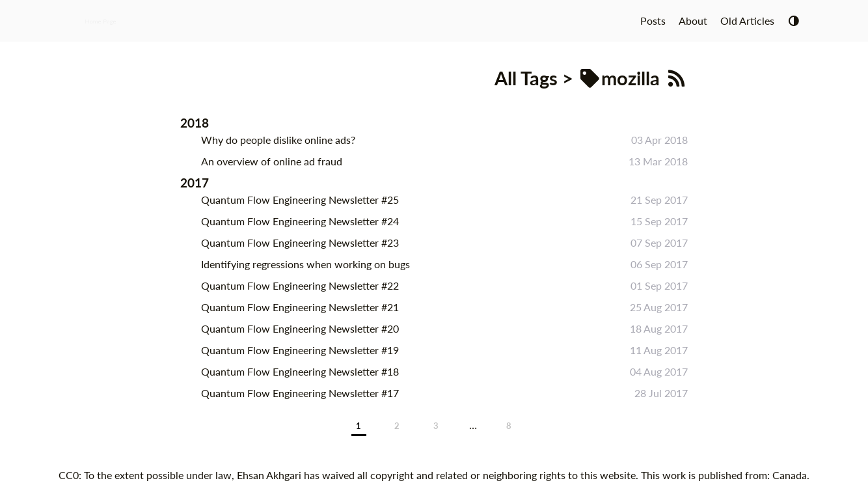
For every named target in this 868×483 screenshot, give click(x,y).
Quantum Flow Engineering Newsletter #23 (300, 242)
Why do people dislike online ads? (278, 140)
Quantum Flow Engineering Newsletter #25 (300, 200)
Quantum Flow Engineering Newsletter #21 (300, 307)
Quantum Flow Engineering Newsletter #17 (300, 393)
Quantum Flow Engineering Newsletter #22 (300, 285)
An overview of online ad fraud (272, 161)
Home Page (101, 21)
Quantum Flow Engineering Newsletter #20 (300, 328)
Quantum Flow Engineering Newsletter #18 (300, 371)
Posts (653, 21)
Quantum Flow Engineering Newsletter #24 (300, 221)
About (693, 21)
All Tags (526, 78)
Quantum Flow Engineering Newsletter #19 (300, 350)
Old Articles (747, 21)
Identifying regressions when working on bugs (305, 264)
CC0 (69, 475)
